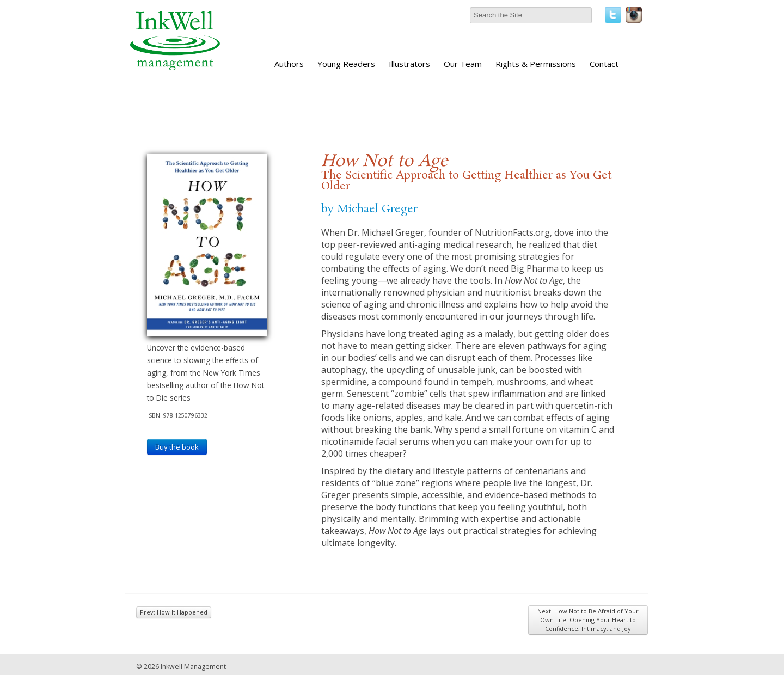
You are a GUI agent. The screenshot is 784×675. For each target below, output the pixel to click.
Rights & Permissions (536, 64)
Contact (604, 64)
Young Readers (346, 64)
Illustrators (409, 64)
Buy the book (177, 447)
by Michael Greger (369, 209)
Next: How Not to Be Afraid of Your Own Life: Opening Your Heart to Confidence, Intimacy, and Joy (588, 620)
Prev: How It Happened (174, 612)
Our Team (463, 64)
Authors (289, 64)
